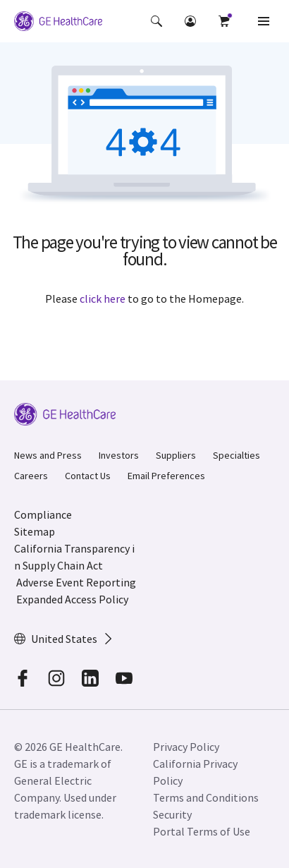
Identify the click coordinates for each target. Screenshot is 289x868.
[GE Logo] (58, 21)
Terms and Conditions (206, 797)
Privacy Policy (186, 747)
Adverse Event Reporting (76, 582)
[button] (156, 21)
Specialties (236, 455)
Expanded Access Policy (72, 599)
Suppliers (176, 455)
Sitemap (35, 531)
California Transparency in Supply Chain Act (74, 557)
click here (103, 299)
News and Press (48, 455)
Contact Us (88, 476)
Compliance (43, 514)
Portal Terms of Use (202, 831)
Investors (119, 455)
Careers (31, 476)
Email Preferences (166, 476)
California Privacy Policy (195, 772)
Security (172, 814)
